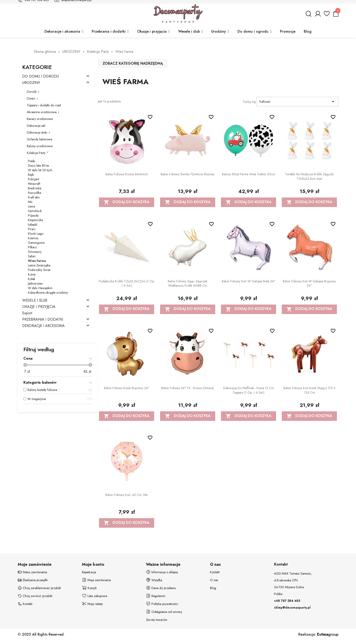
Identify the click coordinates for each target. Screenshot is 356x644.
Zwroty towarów (157, 620)
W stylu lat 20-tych (40, 170)
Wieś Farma (37, 261)
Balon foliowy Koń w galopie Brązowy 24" (309, 283)
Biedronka (35, 188)
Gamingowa (36, 243)
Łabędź (33, 224)
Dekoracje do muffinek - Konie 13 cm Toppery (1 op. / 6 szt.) (248, 390)
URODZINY (31, 83)
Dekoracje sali (36, 126)
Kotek (32, 279)
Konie (32, 274)
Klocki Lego (36, 234)
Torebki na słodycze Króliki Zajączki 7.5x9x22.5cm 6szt (309, 176)
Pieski (32, 161)
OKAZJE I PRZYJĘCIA (39, 307)
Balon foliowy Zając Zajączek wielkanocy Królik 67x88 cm (188, 283)
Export (27, 313)
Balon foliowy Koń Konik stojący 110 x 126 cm (309, 390)
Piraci (32, 229)
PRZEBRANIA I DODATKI (43, 320)
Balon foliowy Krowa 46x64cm (127, 174)
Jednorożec (35, 283)
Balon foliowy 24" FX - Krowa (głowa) (188, 388)
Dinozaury (35, 252)
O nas (214, 580)
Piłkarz (32, 247)
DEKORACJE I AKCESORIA (43, 326)
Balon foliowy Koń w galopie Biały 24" (249, 281)
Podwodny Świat (39, 270)
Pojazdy (33, 215)
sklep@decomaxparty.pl (292, 607)
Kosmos (33, 238)
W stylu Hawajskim (40, 288)
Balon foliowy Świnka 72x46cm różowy (188, 174)
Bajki (31, 175)
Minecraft (34, 184)
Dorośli (32, 92)
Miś (30, 202)
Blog (213, 588)
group (328, 634)
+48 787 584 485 (287, 601)
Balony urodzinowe (40, 146)
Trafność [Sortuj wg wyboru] (297, 102)
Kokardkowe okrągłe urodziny (48, 293)
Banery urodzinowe (40, 119)
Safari (32, 256)
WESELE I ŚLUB (35, 301)
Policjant (33, 179)
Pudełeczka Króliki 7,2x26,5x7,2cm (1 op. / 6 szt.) (127, 283)
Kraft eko (34, 197)
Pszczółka (35, 193)
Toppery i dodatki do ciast (44, 105)
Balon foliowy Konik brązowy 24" (127, 388)
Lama (31, 206)
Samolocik (35, 211)
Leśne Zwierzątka (39, 265)
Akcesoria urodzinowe (42, 112)
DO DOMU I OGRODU (41, 77)
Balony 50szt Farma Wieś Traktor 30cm (249, 174)
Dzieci (31, 98)
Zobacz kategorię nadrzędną (133, 63)
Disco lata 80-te (38, 166)
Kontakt (215, 572)
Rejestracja (89, 572)
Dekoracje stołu (37, 132)
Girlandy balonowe (40, 139)
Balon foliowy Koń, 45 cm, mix (127, 495)
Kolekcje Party (36, 153)
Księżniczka (35, 220)
